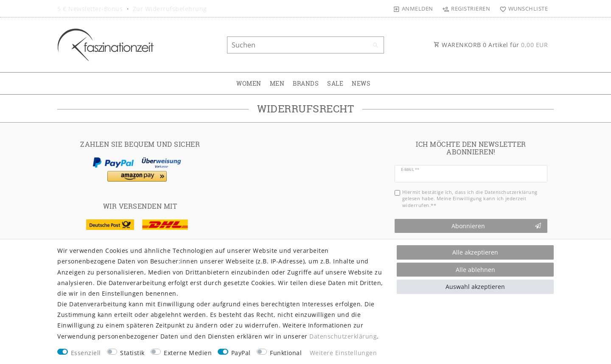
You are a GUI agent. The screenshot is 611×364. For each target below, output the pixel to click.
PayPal (241, 353)
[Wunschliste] (522, 8)
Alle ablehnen (475, 270)
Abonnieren (496, 226)
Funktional (286, 353)
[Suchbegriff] (305, 45)
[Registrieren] (466, 8)
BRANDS (306, 83)
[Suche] (376, 45)
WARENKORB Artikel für (491, 45)
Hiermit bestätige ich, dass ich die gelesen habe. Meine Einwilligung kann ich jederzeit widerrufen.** (470, 199)
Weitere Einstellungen (343, 353)
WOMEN (249, 83)
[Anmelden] (413, 8)
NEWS (361, 83)
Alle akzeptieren (475, 252)
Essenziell (86, 353)
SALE (335, 83)
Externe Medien (188, 353)
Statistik (132, 353)
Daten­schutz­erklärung (343, 336)
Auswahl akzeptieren (475, 287)
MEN (277, 83)
